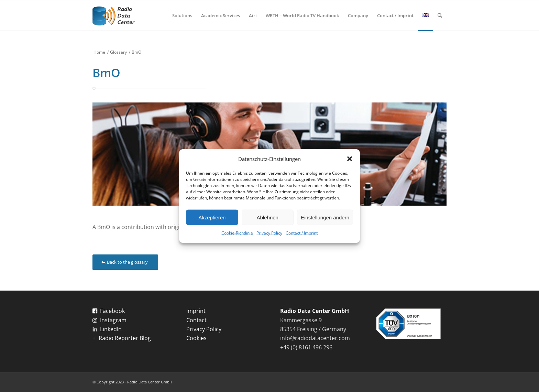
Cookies (196, 338)
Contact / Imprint (302, 233)
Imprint (196, 311)
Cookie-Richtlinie (237, 233)
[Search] (440, 15)
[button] (350, 159)
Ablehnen (268, 217)
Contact (196, 320)
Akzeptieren (212, 217)
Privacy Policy (269, 233)
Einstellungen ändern (325, 217)
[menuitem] (182, 15)
